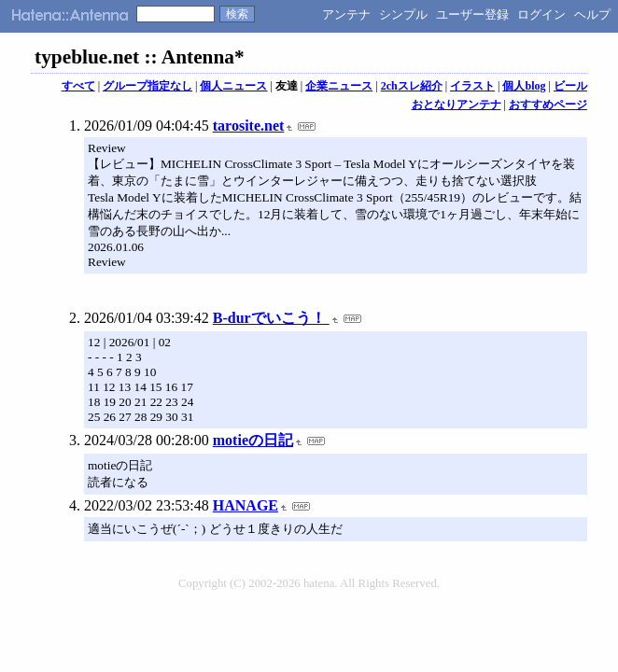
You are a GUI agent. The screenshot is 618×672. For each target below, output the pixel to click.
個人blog (524, 86)
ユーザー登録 (472, 14)
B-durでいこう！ (271, 318)
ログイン (541, 14)
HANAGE (246, 505)
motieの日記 (253, 440)
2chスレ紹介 (412, 86)
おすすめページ (548, 105)
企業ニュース (339, 86)
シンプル (403, 14)
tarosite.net (249, 126)
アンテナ (346, 14)
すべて (78, 86)
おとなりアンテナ (456, 105)
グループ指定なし (147, 86)
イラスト (472, 86)
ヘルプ (592, 14)
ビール (570, 86)
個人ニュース (233, 86)
